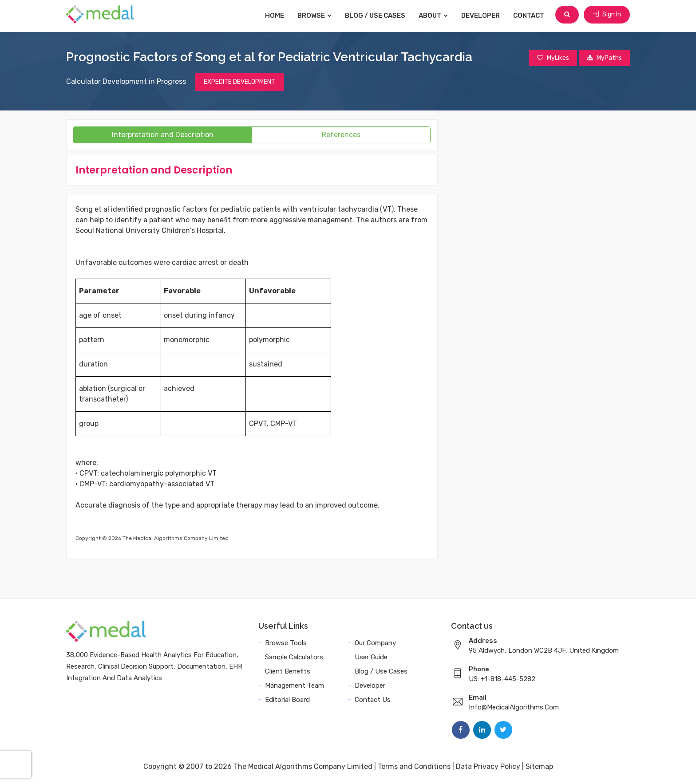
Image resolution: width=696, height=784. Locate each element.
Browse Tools (286, 644)
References (341, 136)
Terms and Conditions (414, 767)
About (435, 16)
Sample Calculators (294, 658)
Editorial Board (287, 701)
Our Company (375, 644)
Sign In (607, 15)
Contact (530, 16)
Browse (316, 16)
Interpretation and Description (163, 136)
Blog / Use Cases (376, 16)
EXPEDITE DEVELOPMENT (239, 83)
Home (276, 16)
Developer (482, 16)
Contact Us (373, 701)
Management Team (295, 686)
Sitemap (539, 767)
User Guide (371, 658)
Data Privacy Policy (488, 767)
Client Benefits (288, 672)
